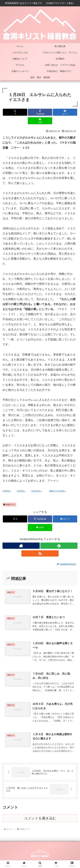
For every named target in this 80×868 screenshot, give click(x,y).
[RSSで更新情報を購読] (40, 553)
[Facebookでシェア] (40, 112)
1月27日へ (21, 491)
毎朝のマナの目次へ (58, 491)
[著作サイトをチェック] (21, 546)
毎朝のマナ (9, 505)
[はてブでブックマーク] (65, 112)
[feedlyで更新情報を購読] (59, 546)
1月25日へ (7, 491)
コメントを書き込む (40, 818)
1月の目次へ (36, 491)
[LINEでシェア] (40, 121)
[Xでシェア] (15, 112)
